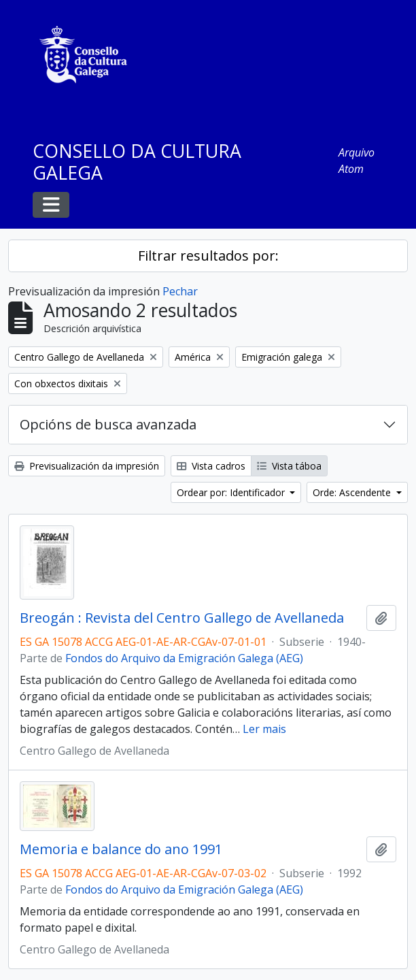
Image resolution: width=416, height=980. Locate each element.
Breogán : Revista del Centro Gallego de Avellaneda (182, 618)
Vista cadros (211, 466)
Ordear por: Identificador (232, 492)
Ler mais (264, 729)
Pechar (180, 291)
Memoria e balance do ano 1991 (121, 849)
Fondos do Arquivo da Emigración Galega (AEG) (184, 658)
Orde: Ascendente (353, 492)
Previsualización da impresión (87, 466)
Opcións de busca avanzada (108, 424)
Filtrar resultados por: (208, 256)
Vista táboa (289, 466)
